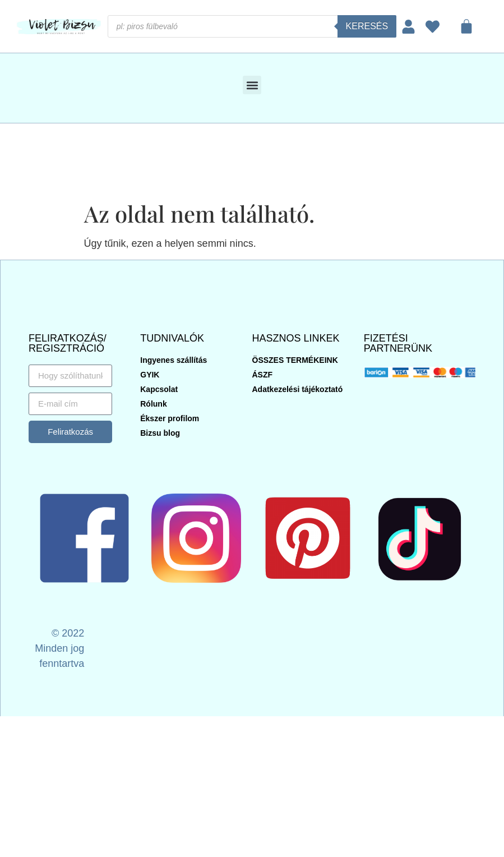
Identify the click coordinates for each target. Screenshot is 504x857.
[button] (252, 85)
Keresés (367, 26)
